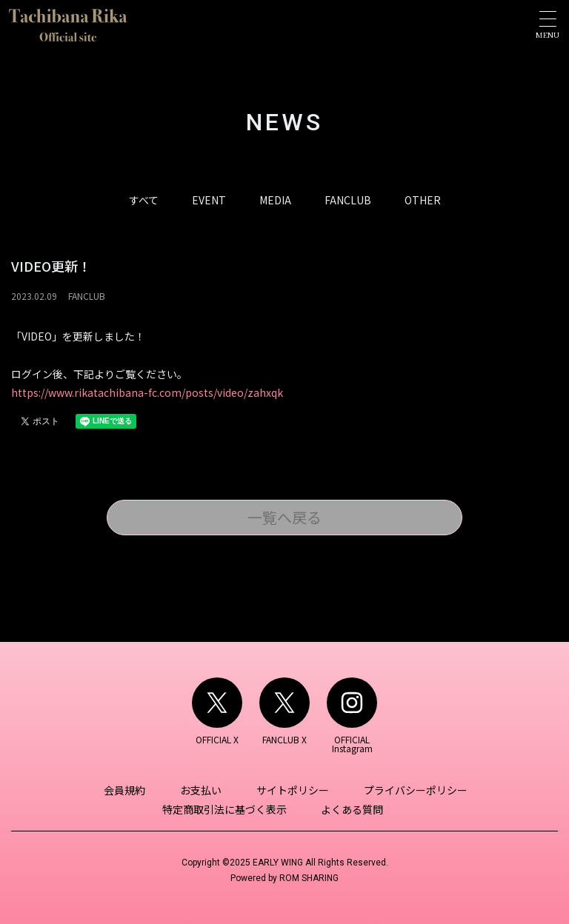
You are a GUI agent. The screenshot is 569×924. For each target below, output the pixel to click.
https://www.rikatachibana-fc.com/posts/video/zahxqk (147, 392)
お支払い (202, 790)
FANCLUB (348, 200)
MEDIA (275, 200)
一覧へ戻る (284, 517)
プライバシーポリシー (413, 790)
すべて (144, 200)
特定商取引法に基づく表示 (225, 809)
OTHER (423, 200)
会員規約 (127, 790)
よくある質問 (352, 809)
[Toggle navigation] (548, 25)
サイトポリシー (292, 790)
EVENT (209, 200)
